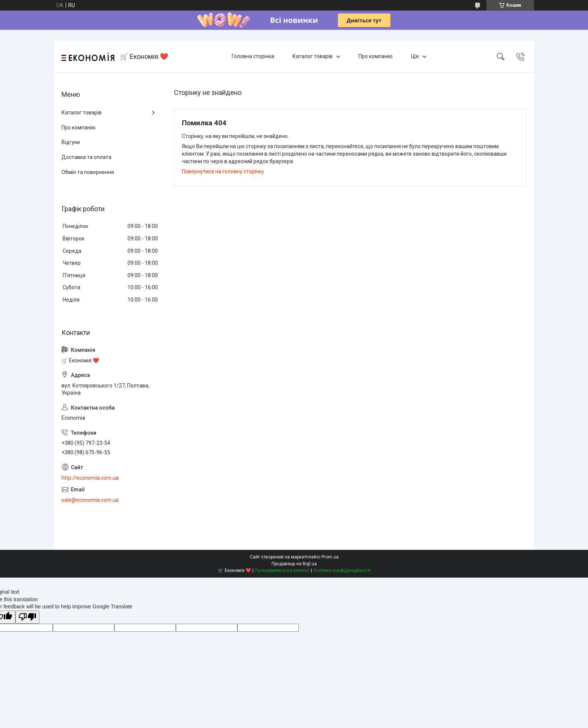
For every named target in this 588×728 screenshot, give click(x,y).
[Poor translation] (27, 617)
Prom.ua (330, 557)
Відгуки (71, 142)
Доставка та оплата (86, 157)
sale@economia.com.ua (90, 500)
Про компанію (376, 56)
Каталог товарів (313, 56)
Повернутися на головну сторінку (223, 171)
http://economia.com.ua (90, 478)
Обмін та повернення (88, 172)
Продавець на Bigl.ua (294, 564)
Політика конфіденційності (342, 570)
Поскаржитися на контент (282, 570)
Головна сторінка (253, 56)
